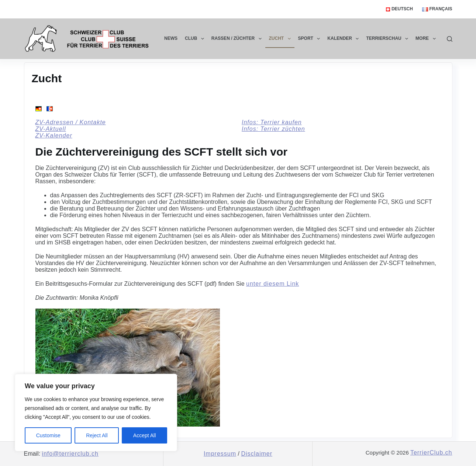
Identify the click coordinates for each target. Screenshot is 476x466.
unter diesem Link (273, 284)
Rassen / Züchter (238, 39)
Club (196, 39)
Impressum (220, 454)
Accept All (144, 435)
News (171, 38)
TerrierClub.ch (431, 453)
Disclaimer (257, 454)
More (427, 39)
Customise (48, 435)
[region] (96, 413)
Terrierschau (389, 39)
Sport (311, 39)
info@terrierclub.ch (70, 454)
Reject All (97, 435)
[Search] (450, 39)
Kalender (344, 39)
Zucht (281, 39)
